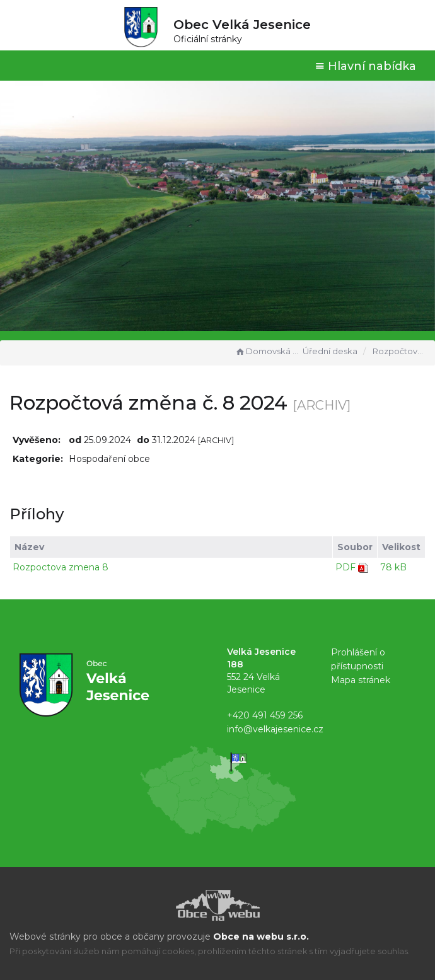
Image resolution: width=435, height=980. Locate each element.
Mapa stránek (361, 680)
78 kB (393, 567)
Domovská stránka (267, 351)
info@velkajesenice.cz (275, 729)
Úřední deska (330, 351)
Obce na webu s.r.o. (261, 937)
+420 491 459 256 (265, 715)
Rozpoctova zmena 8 (61, 567)
